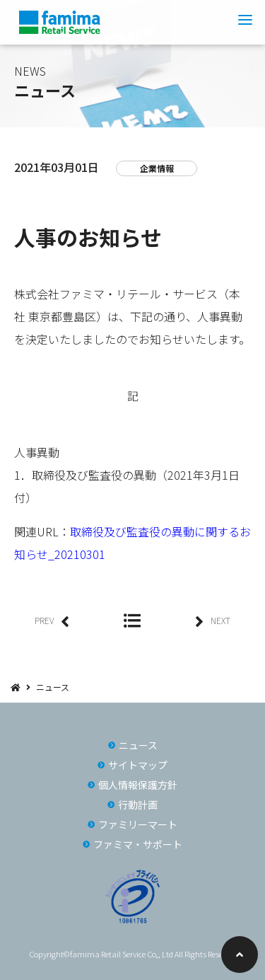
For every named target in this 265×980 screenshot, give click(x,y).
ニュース (53, 687)
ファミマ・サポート (138, 844)
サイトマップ (138, 765)
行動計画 (138, 805)
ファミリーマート (138, 824)
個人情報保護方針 (138, 785)
